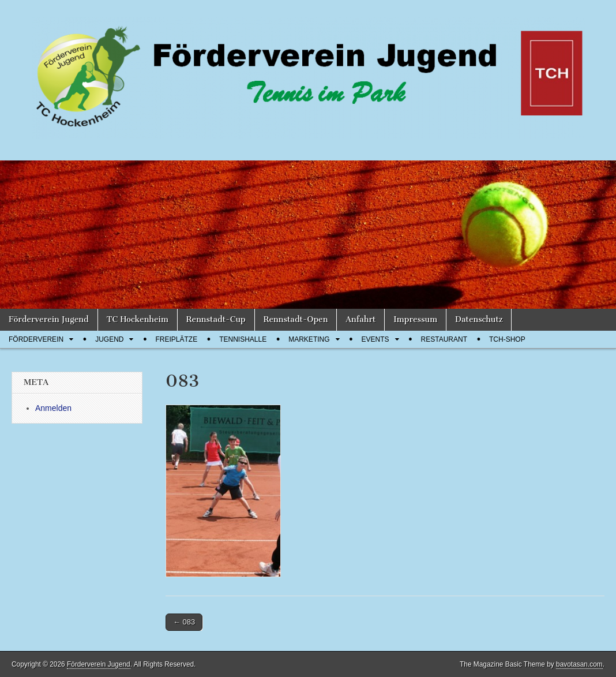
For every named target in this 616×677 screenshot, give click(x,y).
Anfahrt (360, 319)
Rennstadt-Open (296, 319)
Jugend (109, 339)
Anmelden (53, 408)
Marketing (309, 339)
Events (375, 339)
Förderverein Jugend (49, 319)
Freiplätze (176, 339)
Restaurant (444, 339)
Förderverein (36, 339)
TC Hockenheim (138, 319)
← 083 (184, 622)
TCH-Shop (507, 339)
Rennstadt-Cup (216, 319)
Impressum (415, 319)
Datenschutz (479, 319)
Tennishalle (243, 339)
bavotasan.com (579, 664)
